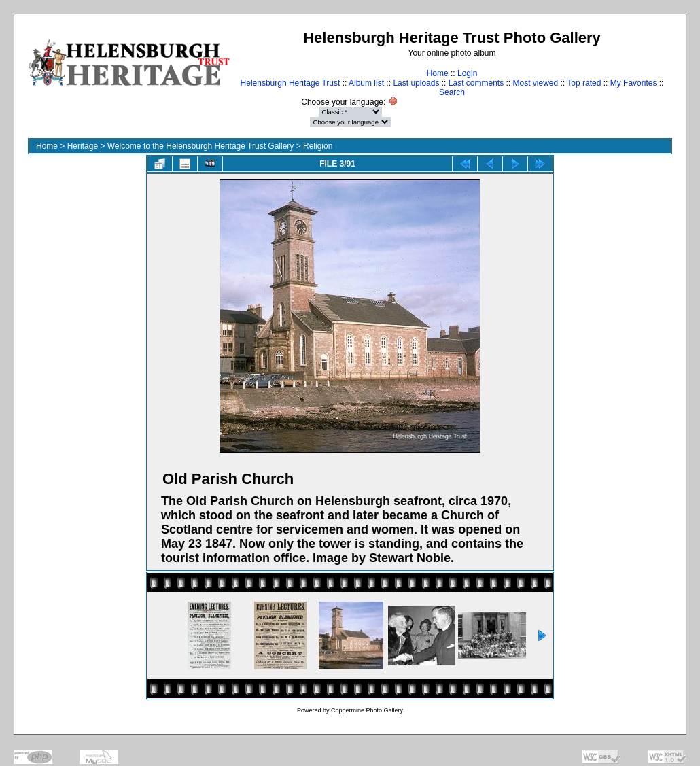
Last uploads (416, 83)
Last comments (476, 83)
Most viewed (536, 83)
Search (452, 92)
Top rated (584, 83)
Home (438, 73)
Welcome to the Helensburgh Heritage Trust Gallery (201, 146)
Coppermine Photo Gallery (367, 710)
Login (467, 73)
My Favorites (634, 83)
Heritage (83, 146)
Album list (366, 83)
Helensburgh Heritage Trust (291, 83)
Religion (318, 146)
